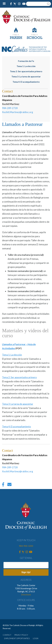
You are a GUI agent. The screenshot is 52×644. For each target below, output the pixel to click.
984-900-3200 (26, 546)
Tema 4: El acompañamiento (26, 82)
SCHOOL (35, 38)
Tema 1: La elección (26, 66)
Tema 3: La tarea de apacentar (26, 77)
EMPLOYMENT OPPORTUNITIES (17, 638)
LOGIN (36, 638)
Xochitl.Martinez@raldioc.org (18, 112)
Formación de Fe (26, 61)
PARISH (16, 38)
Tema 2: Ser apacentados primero (26, 71)
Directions (26, 595)
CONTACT (7, 635)
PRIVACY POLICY (21, 635)
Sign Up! (26, 572)
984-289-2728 (10, 108)
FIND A (16, 35)
